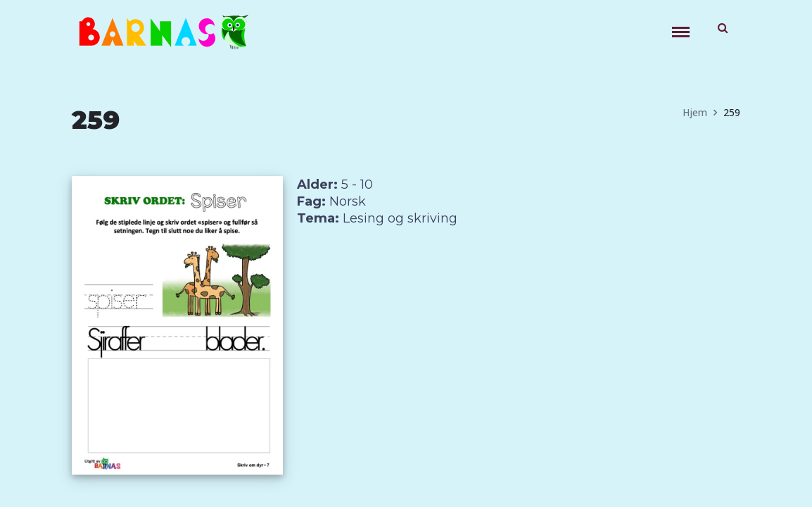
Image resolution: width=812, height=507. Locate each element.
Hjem (695, 112)
